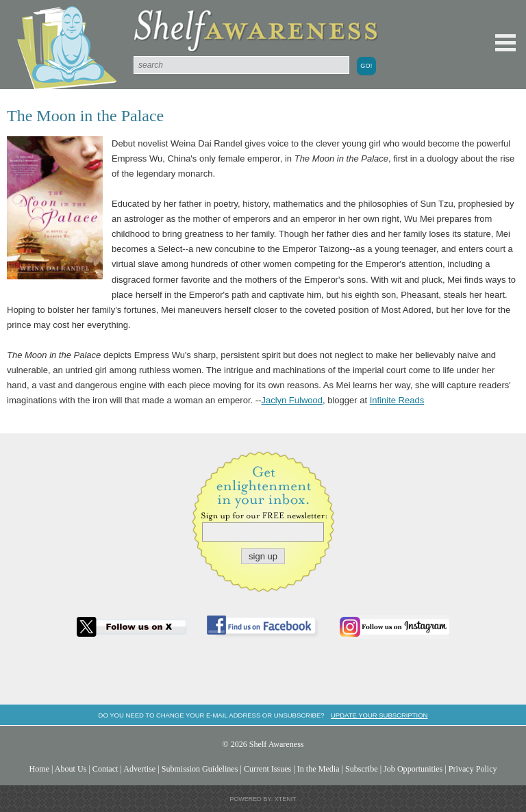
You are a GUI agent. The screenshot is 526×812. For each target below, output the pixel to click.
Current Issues (267, 769)
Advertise (139, 769)
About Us (71, 769)
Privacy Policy (473, 769)
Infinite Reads (397, 400)
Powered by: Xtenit (263, 799)
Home (39, 769)
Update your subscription (379, 715)
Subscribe (362, 769)
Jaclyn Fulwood (292, 400)
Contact (105, 769)
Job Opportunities (413, 769)
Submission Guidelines (200, 769)
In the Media (318, 769)
